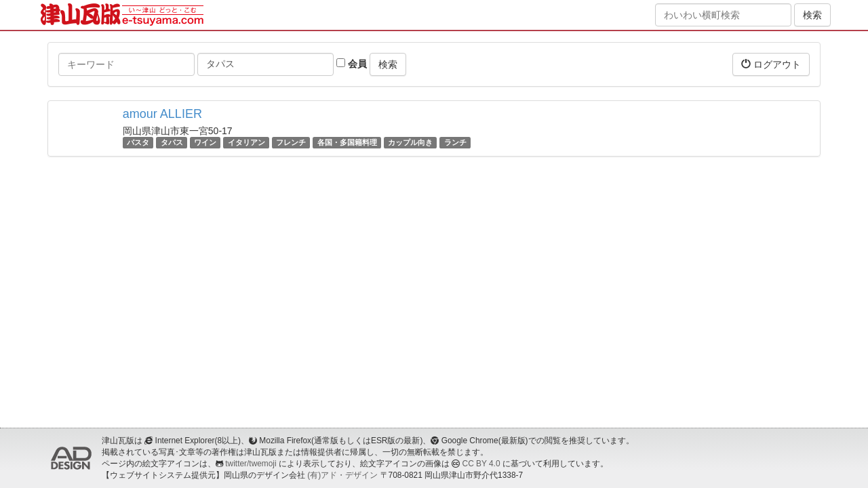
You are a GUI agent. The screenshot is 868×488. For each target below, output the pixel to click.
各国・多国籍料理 (347, 142)
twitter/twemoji (251, 464)
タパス (172, 142)
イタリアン (246, 142)
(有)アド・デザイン (342, 475)
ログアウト (771, 64)
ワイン (205, 142)
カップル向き (410, 142)
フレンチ (291, 142)
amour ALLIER (162, 114)
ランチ (455, 142)
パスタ (138, 142)
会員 (352, 64)
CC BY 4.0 (481, 464)
